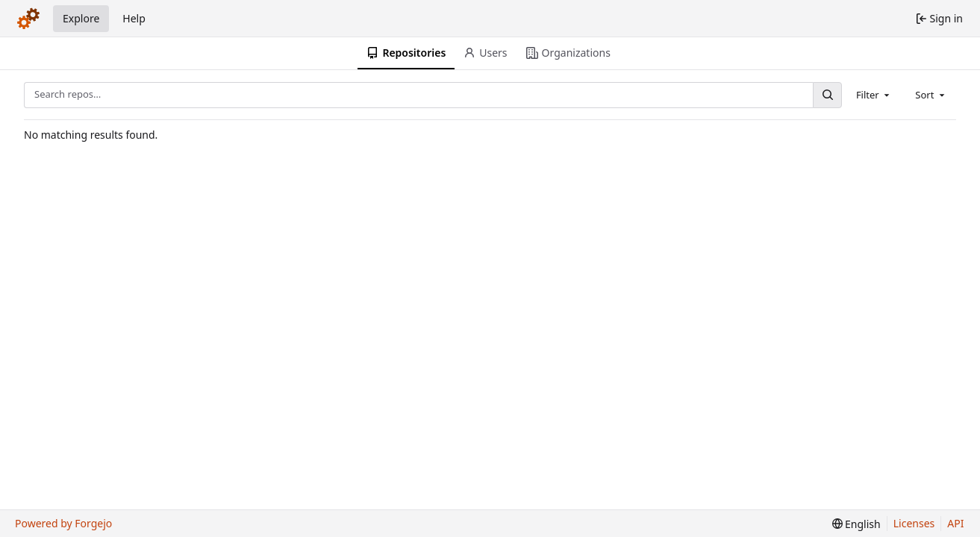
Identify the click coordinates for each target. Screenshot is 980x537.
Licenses (914, 523)
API (955, 523)
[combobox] (874, 95)
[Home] (28, 19)
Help (134, 18)
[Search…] (827, 95)
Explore (81, 18)
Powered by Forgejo (63, 523)
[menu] (856, 524)
